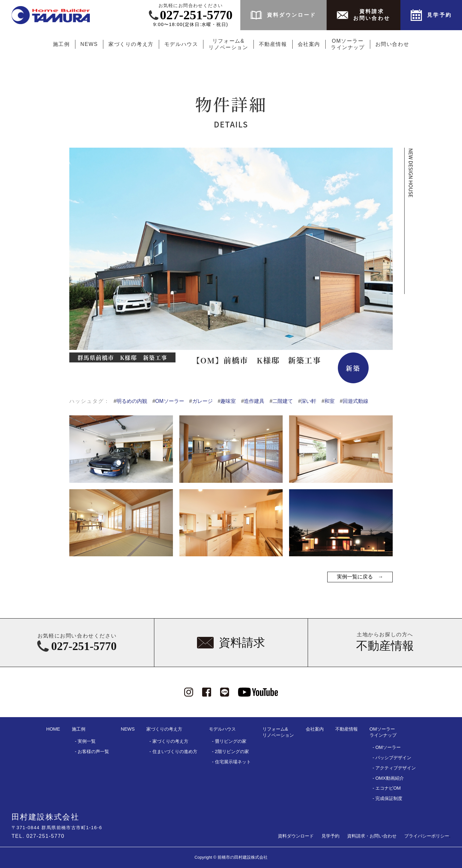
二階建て (281, 401)
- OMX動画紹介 (388, 778)
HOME (53, 729)
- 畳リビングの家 (229, 741)
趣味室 (227, 401)
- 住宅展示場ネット (231, 762)
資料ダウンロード (296, 836)
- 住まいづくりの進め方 (173, 751)
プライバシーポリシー (427, 836)
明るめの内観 (130, 401)
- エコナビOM (387, 788)
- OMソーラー (387, 747)
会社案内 (309, 44)
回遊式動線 (354, 401)
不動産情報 (273, 44)
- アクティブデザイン (394, 768)
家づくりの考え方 (131, 44)
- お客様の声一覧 (92, 751)
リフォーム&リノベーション (228, 44)
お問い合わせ (392, 44)
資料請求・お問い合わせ (372, 836)
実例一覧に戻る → (360, 577)
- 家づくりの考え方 (169, 741)
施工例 (61, 44)
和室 (328, 401)
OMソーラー (168, 401)
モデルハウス (181, 44)
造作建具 (253, 401)
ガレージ (201, 401)
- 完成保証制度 (387, 798)
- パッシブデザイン (392, 758)
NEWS (89, 44)
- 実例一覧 (85, 741)
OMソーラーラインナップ (348, 44)
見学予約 (330, 836)
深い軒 (307, 401)
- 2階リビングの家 (231, 751)
